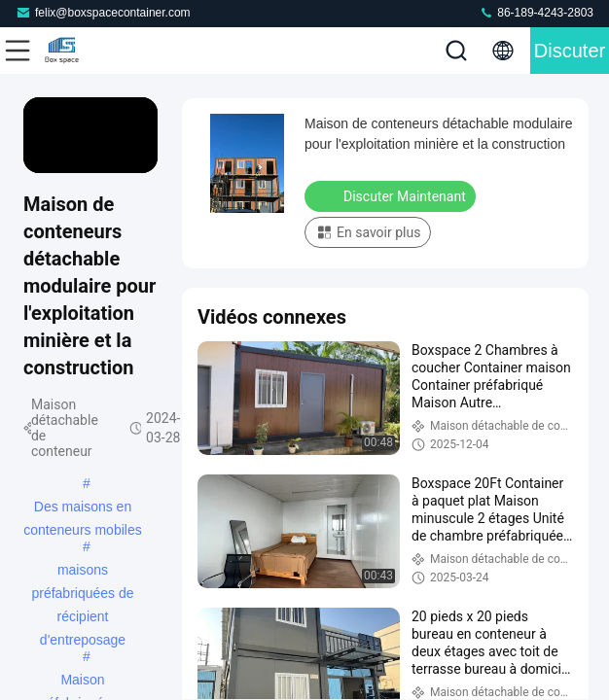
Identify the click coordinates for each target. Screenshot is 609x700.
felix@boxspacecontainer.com (103, 12)
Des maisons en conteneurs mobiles (82, 508)
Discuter (570, 51)
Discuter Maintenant (392, 195)
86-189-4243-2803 (536, 12)
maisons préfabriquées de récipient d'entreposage (82, 572)
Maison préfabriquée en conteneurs (83, 682)
